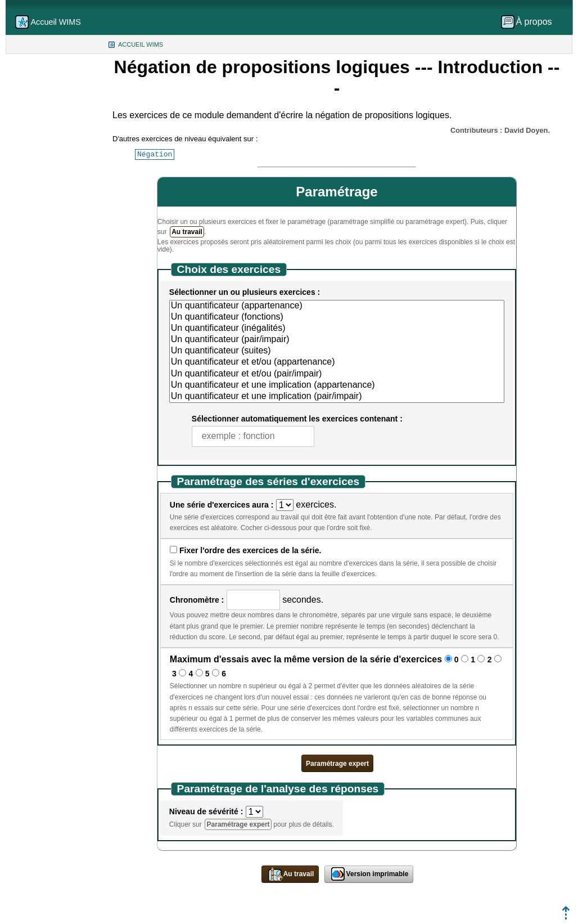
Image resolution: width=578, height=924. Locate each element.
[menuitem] (530, 22)
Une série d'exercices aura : (222, 505)
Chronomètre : (197, 600)
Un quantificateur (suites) (337, 351)
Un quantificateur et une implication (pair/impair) (337, 397)
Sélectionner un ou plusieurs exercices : (245, 292)
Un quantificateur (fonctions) (337, 317)
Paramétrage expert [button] (337, 764)
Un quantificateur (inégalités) (337, 329)
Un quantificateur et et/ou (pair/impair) (337, 374)
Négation (155, 154)
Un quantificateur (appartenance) (337, 306)
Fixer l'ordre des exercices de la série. (250, 550)
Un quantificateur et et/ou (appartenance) (337, 362)
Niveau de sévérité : (206, 811)
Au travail (187, 232)
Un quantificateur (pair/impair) (337, 340)
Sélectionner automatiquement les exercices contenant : (297, 419)
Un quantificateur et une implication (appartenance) (337, 385)
